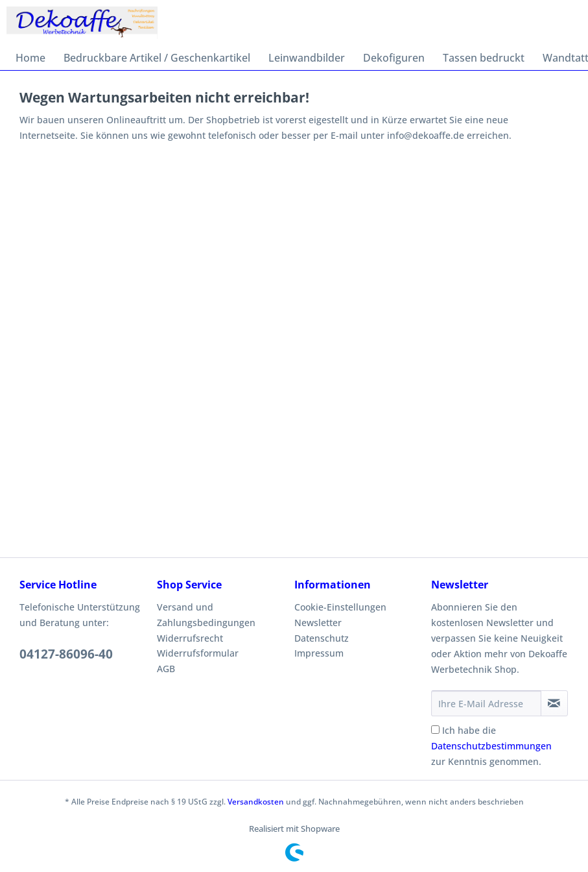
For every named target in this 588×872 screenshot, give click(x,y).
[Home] (30, 58)
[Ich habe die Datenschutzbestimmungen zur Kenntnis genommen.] (435, 730)
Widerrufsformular (198, 653)
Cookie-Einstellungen (340, 607)
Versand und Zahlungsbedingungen (206, 615)
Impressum (319, 653)
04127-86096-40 (66, 654)
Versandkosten (256, 802)
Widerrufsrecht (190, 638)
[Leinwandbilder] (307, 58)
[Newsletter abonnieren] (554, 703)
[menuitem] (30, 58)
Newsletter (318, 623)
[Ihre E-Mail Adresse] (486, 703)
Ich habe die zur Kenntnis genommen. (491, 746)
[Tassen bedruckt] (484, 58)
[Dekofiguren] (394, 58)
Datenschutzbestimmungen (491, 746)
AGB (166, 669)
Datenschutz (322, 638)
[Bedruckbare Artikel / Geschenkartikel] (157, 58)
